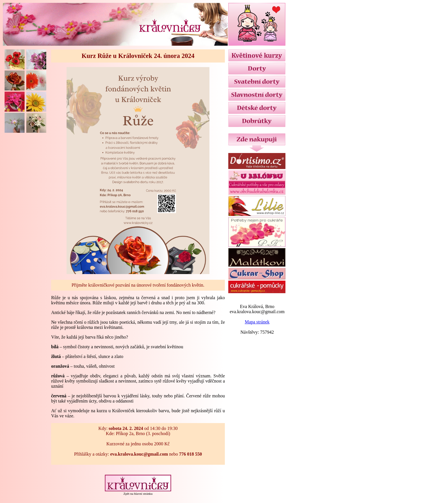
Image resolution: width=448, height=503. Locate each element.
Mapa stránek (257, 322)
